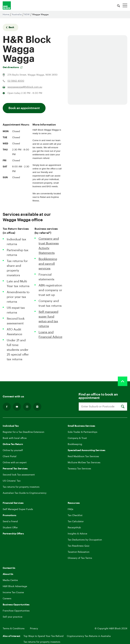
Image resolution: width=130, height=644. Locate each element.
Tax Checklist (75, 515)
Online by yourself (13, 450)
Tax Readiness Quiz (79, 546)
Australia (17, 15)
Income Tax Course (13, 593)
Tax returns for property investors (21, 487)
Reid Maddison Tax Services (83, 456)
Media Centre (10, 580)
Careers (7, 599)
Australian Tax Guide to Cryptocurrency (25, 493)
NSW (27, 15)
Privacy (34, 629)
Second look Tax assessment (19, 475)
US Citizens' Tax (12, 481)
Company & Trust (77, 438)
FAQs (71, 509)
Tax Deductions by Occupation (85, 540)
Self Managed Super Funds (18, 509)
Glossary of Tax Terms (80, 558)
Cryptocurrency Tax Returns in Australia (89, 636)
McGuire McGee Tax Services (84, 463)
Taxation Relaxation (79, 552)
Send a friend (10, 522)
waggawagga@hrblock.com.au (25, 87)
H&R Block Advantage (15, 586)
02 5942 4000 (16, 81)
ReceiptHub (74, 528)
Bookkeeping (75, 444)
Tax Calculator (76, 522)
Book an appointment (24, 108)
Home (6, 15)
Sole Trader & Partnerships (83, 432)
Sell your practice (13, 617)
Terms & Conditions (14, 629)
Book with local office (15, 438)
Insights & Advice (77, 534)
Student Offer (10, 528)
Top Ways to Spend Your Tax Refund (44, 636)
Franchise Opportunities (16, 611)
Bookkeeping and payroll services (48, 264)
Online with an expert (15, 463)
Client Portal (10, 456)
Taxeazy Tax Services (79, 469)
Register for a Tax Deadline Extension (23, 432)
